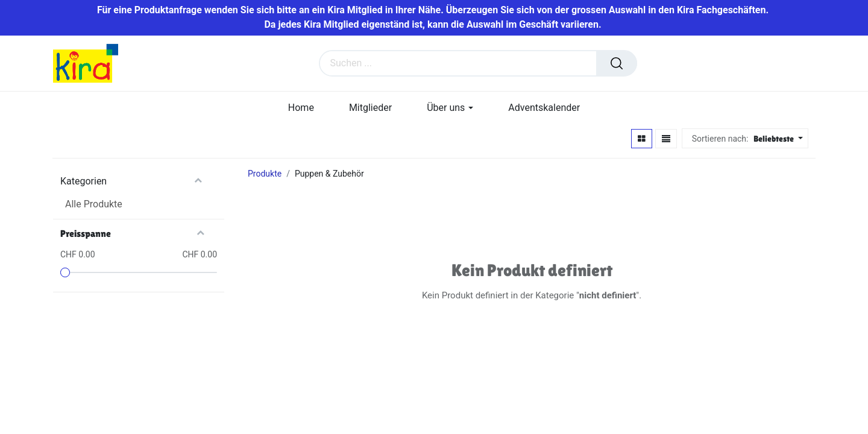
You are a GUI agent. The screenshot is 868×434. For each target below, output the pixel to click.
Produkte (265, 174)
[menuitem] (301, 108)
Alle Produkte (94, 205)
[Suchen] (617, 64)
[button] (777, 140)
